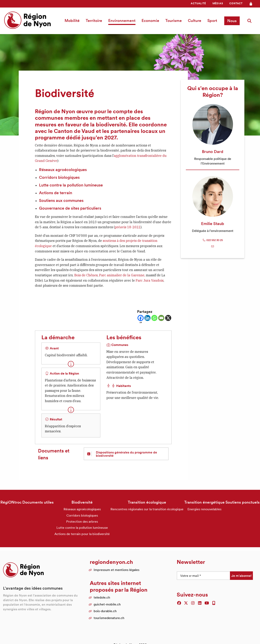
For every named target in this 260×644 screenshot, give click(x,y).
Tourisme (174, 20)
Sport (212, 20)
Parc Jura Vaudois (150, 280)
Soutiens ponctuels (243, 502)
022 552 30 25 (213, 240)
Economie (150, 20)
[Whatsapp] (154, 318)
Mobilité (72, 20)
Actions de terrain (56, 193)
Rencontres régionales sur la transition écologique (147, 509)
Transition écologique (147, 502)
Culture (195, 20)
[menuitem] (198, 3)
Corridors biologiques (59, 177)
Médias (218, 3)
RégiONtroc (11, 502)
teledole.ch (102, 597)
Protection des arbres (82, 521)
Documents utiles (38, 502)
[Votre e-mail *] (203, 576)
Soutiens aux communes (61, 200)
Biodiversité (82, 502)
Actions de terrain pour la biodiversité (82, 534)
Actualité (198, 3)
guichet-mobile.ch (107, 604)
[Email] (161, 318)
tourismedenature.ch (109, 618)
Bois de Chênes (86, 275)
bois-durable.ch (105, 611)
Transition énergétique (204, 502)
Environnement (122, 20)
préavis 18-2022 (128, 227)
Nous (232, 21)
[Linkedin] (147, 318)
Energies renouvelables (204, 509)
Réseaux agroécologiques (63, 170)
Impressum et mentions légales (116, 570)
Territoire (94, 20)
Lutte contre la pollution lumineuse (71, 185)
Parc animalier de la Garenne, (122, 275)
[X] (168, 318)
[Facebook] (141, 319)
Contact (236, 3)
